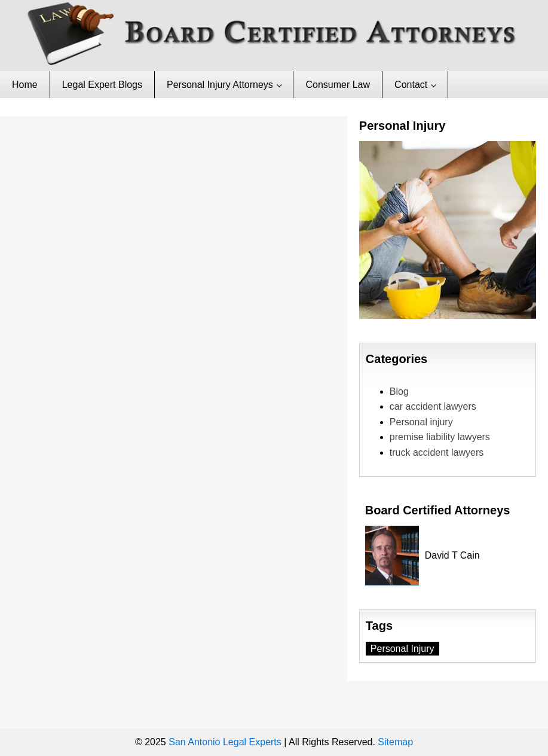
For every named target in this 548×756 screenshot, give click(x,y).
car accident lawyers (433, 406)
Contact (411, 85)
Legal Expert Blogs (102, 85)
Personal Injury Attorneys (220, 85)
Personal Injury (402, 649)
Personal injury (421, 422)
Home (25, 85)
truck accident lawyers (437, 452)
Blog (399, 391)
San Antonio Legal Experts (225, 742)
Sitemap (395, 742)
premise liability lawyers (440, 437)
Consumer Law (338, 85)
